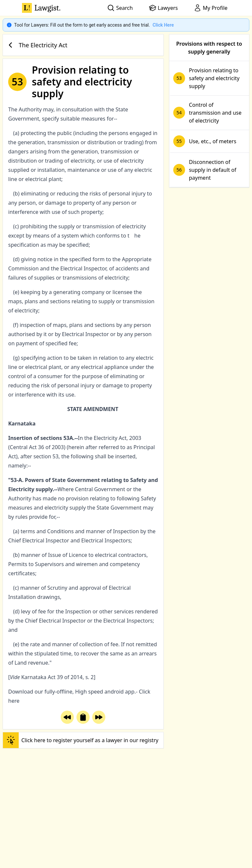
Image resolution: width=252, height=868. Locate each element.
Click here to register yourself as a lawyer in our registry (81, 740)
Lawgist (41, 8)
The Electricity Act (36, 45)
